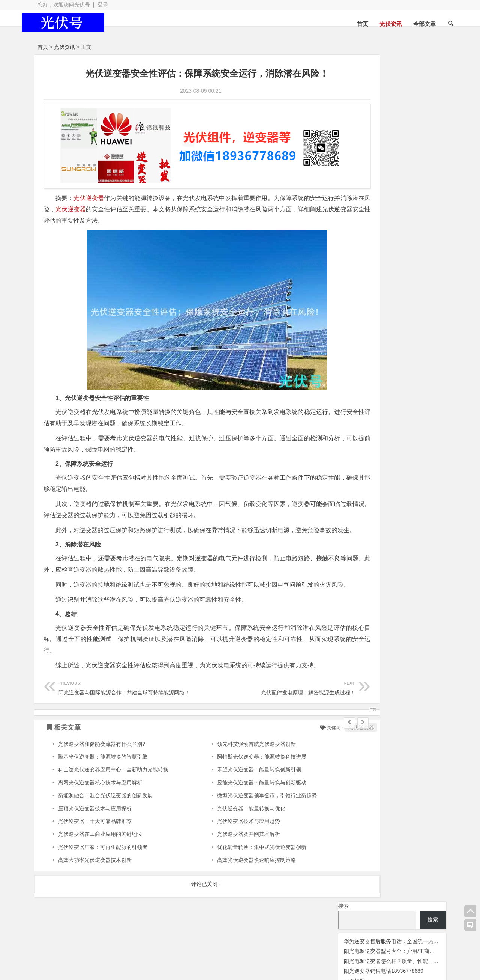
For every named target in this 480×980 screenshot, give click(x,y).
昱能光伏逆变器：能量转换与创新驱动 (240, 798)
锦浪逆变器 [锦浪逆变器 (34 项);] (356, 230)
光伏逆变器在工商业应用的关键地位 (100, 850)
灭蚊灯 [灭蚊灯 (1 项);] (344, 220)
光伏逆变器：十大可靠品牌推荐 (95, 837)
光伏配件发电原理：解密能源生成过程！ (246, 703)
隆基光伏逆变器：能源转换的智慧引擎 (103, 772)
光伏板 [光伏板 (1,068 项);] (355, 175)
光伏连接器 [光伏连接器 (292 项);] (363, 187)
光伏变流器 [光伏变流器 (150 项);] (409, 154)
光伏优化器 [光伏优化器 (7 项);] (369, 155)
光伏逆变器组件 (405, 943)
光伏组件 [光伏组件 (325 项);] (394, 176)
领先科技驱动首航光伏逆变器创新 (234, 759)
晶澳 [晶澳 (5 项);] (433, 209)
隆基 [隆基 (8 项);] (344, 240)
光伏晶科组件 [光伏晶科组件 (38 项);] (391, 165)
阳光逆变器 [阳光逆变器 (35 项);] (395, 230)
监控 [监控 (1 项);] (399, 220)
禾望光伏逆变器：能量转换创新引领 (237, 785)
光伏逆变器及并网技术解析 (226, 850)
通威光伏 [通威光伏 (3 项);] (416, 220)
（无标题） (357, 134)
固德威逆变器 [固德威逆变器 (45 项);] (402, 209)
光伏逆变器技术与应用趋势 (226, 837)
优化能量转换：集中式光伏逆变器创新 (240, 863)
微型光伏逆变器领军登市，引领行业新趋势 (245, 811)
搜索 (343, 59)
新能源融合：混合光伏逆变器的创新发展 (105, 811)
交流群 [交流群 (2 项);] (345, 156)
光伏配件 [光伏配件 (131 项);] (355, 198)
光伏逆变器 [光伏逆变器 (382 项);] (415, 187)
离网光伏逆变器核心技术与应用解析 (100, 798)
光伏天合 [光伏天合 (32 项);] (352, 165)
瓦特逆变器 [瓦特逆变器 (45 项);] (373, 219)
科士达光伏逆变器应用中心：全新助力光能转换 (113, 785)
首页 (349, 24)
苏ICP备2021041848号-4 (229, 947)
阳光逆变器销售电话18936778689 (384, 125)
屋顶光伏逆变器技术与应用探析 (95, 824)
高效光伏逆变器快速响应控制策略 (234, 876)
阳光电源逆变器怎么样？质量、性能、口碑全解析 (402, 114)
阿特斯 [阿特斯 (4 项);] (424, 230)
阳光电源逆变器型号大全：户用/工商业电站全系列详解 (408, 105)
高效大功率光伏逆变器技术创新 (95, 876)
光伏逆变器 (89, 191)
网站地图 (178, 947)
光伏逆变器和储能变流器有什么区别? (102, 759)
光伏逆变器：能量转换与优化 (229, 824)
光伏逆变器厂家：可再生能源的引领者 (103, 863)
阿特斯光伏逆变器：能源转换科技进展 (240, 772)
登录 (103, 5)
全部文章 (411, 24)
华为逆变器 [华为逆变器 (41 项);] (357, 209)
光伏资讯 (377, 24)
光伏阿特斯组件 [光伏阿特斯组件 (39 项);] (402, 199)
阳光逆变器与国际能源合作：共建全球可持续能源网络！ (124, 703)
